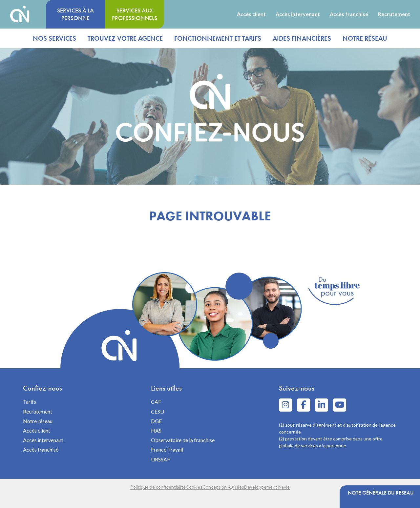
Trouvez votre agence (125, 38)
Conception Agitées (230, 487)
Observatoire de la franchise (183, 440)
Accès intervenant (298, 14)
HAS (156, 430)
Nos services (54, 38)
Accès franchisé (349, 14)
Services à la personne (75, 14)
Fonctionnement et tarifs (218, 38)
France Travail (167, 449)
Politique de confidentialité (138, 487)
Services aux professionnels (135, 14)
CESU (157, 411)
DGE (156, 421)
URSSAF (160, 459)
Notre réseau (365, 38)
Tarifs (30, 402)
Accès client (251, 14)
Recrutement (394, 14)
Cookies (188, 487)
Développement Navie (287, 487)
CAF (156, 402)
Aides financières (302, 38)
